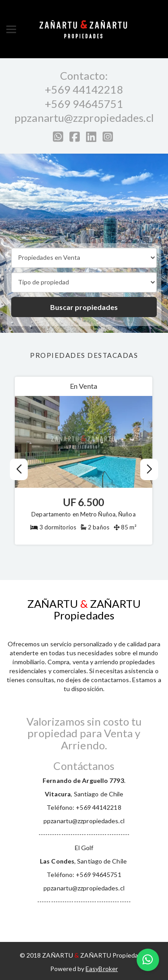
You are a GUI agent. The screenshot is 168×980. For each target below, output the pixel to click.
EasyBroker (102, 969)
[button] (149, 469)
